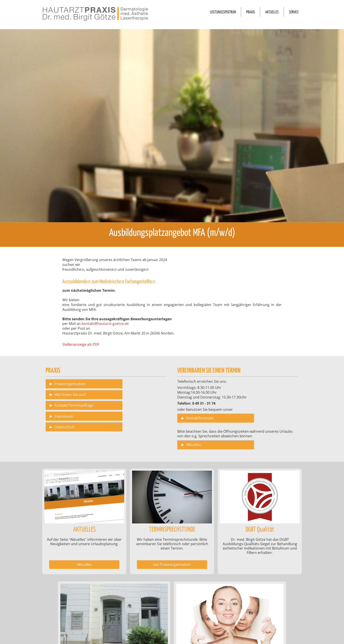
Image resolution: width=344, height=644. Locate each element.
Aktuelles (193, 445)
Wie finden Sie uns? (70, 395)
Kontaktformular (200, 418)
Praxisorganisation (70, 384)
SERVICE (294, 12)
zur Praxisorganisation (172, 564)
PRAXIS (251, 12)
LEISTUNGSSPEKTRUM (223, 12)
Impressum (64, 416)
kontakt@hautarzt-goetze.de (105, 324)
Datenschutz (65, 427)
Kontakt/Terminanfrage (74, 405)
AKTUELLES (272, 12)
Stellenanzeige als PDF (81, 344)
